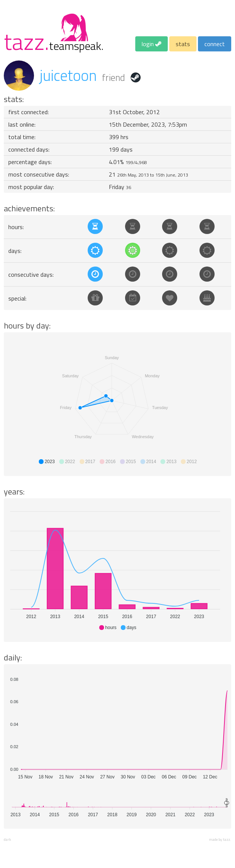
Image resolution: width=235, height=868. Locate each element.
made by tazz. (220, 839)
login (152, 44)
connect (215, 44)
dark (7, 839)
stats (183, 44)
